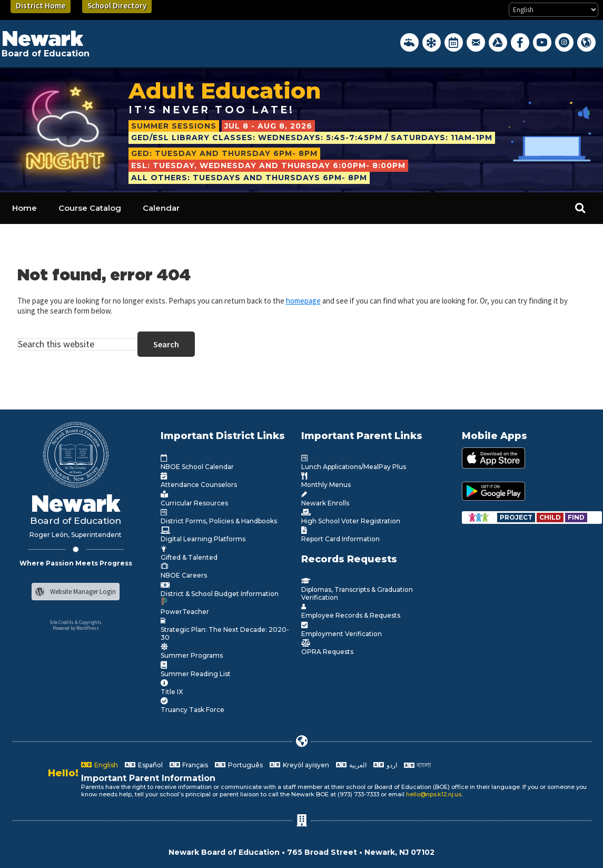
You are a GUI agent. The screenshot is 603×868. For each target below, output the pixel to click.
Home (24, 208)
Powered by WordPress (76, 628)
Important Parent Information (148, 778)
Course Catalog (90, 208)
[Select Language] (553, 10)
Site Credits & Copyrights (76, 622)
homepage (303, 301)
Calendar (161, 208)
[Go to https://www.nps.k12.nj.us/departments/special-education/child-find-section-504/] (517, 517)
